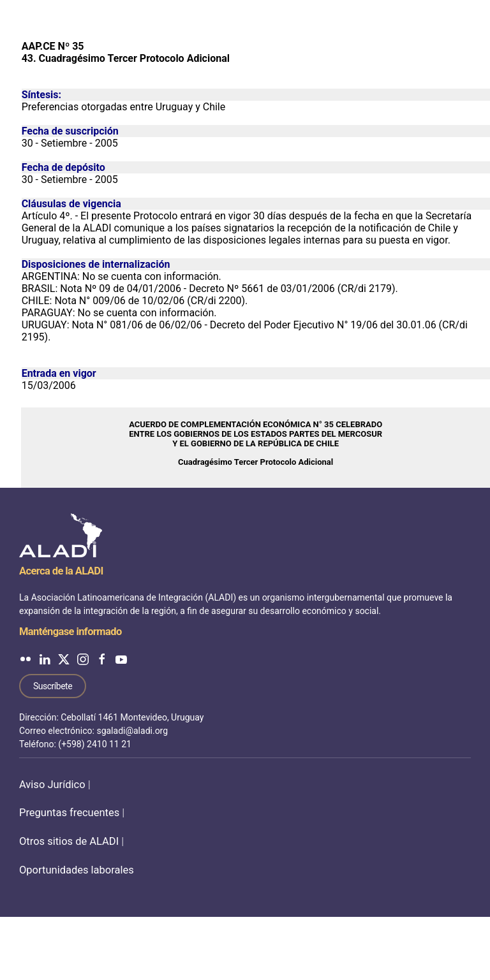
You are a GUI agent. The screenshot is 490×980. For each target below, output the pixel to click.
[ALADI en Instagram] (83, 659)
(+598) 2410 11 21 (95, 744)
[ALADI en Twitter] (64, 659)
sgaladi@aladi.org (132, 731)
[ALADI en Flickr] (26, 659)
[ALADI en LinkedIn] (45, 659)
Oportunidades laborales (77, 870)
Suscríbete (53, 686)
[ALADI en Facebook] (102, 659)
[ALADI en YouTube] (121, 659)
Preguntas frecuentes (69, 813)
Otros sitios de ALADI (69, 841)
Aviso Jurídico (52, 785)
